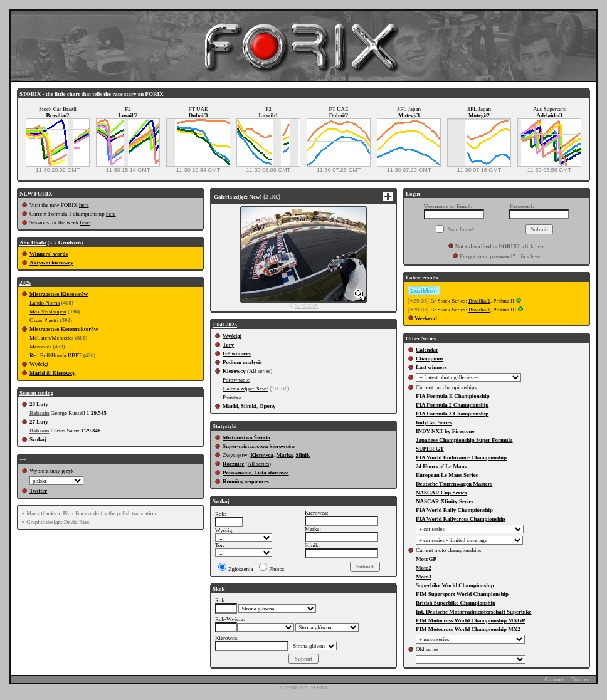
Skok (219, 589)
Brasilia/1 (479, 301)
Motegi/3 (409, 115)
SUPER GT (430, 449)
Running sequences (246, 481)
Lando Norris (45, 303)
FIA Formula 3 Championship (452, 414)
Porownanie (236, 380)
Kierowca (262, 455)
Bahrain (40, 413)
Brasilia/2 (57, 115)
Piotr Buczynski (81, 513)
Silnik (303, 455)
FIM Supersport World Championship (462, 594)
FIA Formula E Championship (453, 396)
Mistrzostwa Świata (246, 437)
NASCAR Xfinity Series (445, 501)
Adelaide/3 (549, 115)
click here (533, 246)
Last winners (431, 367)
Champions (430, 358)
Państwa (232, 397)
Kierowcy (234, 371)
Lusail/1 (268, 115)
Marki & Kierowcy (52, 373)
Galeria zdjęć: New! (245, 389)
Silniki (249, 406)
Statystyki (225, 426)
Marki (230, 406)
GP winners (237, 353)
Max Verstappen (48, 311)
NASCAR (307, 306)
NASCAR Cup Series (441, 493)
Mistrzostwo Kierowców (59, 294)
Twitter (38, 491)
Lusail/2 (128, 115)
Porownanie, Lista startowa (256, 473)
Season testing (36, 393)
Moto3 (424, 577)
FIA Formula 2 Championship (452, 405)
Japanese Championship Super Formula (464, 440)
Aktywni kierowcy (51, 263)
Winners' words (49, 254)
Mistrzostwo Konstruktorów (64, 329)
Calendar (427, 350)
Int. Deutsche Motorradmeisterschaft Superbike (473, 612)
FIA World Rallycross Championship (460, 519)
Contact (554, 679)
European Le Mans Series (447, 475)
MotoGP (426, 559)
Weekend (426, 318)
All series (260, 371)
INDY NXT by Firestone (445, 431)
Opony (268, 406)
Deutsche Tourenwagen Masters (454, 484)
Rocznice (233, 464)
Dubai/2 (339, 115)
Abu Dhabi (33, 243)
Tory (228, 345)
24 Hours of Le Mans (441, 466)
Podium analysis (242, 362)
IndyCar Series (434, 422)
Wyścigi (39, 364)
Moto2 (424, 568)
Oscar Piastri (44, 320)
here (84, 205)
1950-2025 (225, 325)
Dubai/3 (198, 115)
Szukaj (38, 439)
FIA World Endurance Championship (461, 457)
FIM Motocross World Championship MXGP (471, 620)
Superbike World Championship (455, 585)
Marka (285, 455)
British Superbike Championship (456, 603)
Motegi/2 (479, 115)
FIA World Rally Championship (454, 510)
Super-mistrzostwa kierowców (259, 446)
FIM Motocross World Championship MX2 (468, 629)
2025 (25, 283)
